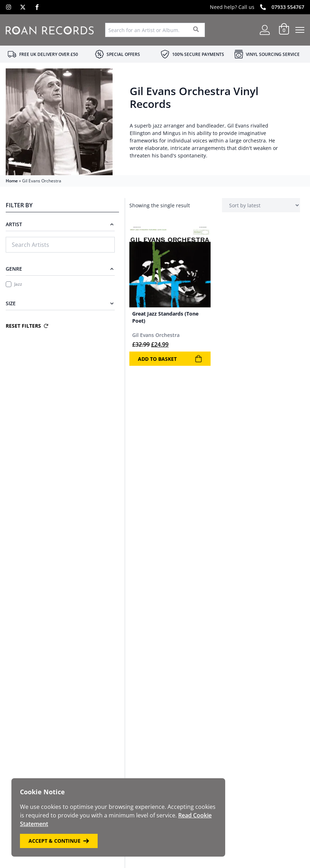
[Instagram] (9, 7)
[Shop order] (261, 205)
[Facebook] (37, 7)
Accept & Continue (59, 841)
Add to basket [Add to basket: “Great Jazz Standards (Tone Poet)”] (170, 359)
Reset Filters (27, 326)
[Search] (196, 30)
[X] (23, 7)
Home (12, 181)
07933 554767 (288, 7)
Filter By (19, 205)
